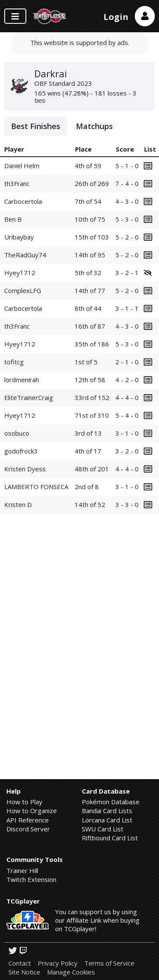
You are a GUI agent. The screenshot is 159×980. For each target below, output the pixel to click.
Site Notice (24, 972)
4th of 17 (88, 451)
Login (116, 17)
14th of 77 (90, 290)
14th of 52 (90, 504)
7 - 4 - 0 (127, 183)
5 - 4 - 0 (127, 415)
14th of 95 (90, 255)
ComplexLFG (23, 290)
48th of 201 (92, 469)
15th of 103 (92, 237)
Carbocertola (23, 201)
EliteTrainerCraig (29, 397)
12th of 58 (90, 380)
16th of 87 (90, 326)
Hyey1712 (20, 273)
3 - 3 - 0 (127, 504)
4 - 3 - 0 (127, 201)
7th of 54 (88, 201)
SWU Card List (103, 829)
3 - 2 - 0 (127, 451)
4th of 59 (88, 166)
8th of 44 (88, 308)
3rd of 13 (88, 433)
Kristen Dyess (25, 469)
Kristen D (18, 504)
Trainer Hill (22, 870)
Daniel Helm (22, 166)
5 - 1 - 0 (127, 166)
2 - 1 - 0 (127, 362)
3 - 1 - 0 (127, 433)
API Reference (28, 820)
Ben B (13, 219)
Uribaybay (19, 237)
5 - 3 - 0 (127, 219)
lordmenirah (22, 380)
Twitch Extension (31, 879)
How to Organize (32, 811)
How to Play (24, 802)
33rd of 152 (92, 397)
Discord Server (28, 829)
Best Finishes (36, 126)
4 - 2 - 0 (127, 380)
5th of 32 (88, 273)
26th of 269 (92, 183)
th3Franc (17, 183)
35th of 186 (92, 344)
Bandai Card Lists (107, 811)
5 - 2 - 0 (127, 237)
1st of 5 (86, 362)
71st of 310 (92, 415)
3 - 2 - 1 (127, 273)
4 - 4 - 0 (127, 397)
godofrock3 (21, 451)
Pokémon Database (111, 802)
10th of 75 (90, 219)
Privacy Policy (58, 963)
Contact (20, 963)
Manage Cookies (71, 972)
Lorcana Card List (107, 820)
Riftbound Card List (110, 838)
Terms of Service (109, 963)
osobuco (17, 433)
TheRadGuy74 (25, 255)
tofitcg (14, 362)
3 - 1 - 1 (127, 308)
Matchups (94, 126)
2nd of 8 (87, 487)
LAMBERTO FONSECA (36, 487)
